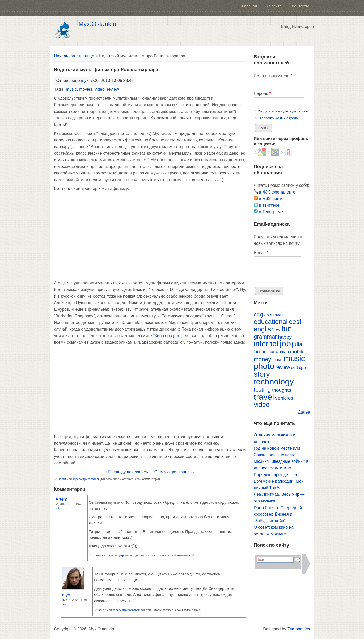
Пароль (262, 93)
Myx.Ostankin (97, 24)
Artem (62, 499)
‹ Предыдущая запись (127, 472)
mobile (297, 352)
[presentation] (293, 277)
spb (302, 368)
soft (294, 368)
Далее (304, 412)
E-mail (261, 253)
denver (276, 315)
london (260, 352)
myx (85, 81)
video (100, 89)
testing (262, 390)
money (263, 359)
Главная (250, 6)
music (71, 89)
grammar (265, 337)
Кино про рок (167, 336)
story (262, 374)
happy (285, 337)
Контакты (300, 6)
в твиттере (267, 205)
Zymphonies (299, 629)
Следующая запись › (174, 472)
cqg (258, 314)
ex (278, 330)
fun (287, 329)
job (285, 343)
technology (274, 382)
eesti (296, 322)
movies (86, 89)
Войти (62, 479)
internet (266, 344)
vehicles (284, 398)
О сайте (274, 6)
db (267, 315)
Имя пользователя (273, 76)
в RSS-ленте (269, 199)
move (277, 360)
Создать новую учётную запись (283, 111)
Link (58, 508)
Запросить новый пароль (278, 118)
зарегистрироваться (86, 479)
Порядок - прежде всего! (277, 475)
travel (264, 397)
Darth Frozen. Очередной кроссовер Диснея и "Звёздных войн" (278, 514)
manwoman (278, 352)
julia (297, 344)
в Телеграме (268, 212)
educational (271, 322)
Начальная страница (74, 56)
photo (264, 366)
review (113, 89)
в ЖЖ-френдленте (275, 192)
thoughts (282, 390)
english (264, 329)
